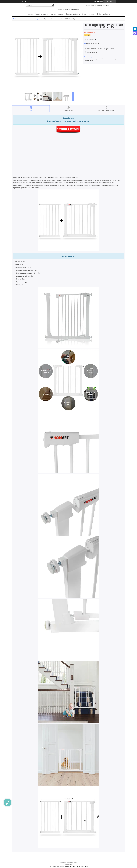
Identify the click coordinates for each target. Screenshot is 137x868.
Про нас (53, 14)
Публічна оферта (103, 14)
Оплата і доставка (89, 14)
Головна (30, 14)
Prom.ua (75, 863)
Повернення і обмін (73, 14)
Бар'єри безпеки (39, 19)
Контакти (61, 14)
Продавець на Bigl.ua (69, 864)
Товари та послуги (41, 14)
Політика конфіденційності (82, 866)
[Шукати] (53, 5)
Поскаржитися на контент (71, 866)
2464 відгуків (100, 1)
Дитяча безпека (30, 19)
